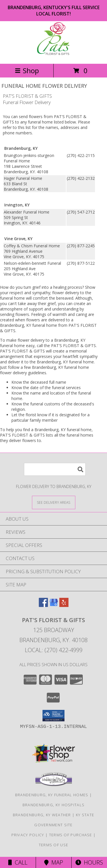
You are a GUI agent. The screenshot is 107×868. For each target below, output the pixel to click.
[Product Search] (55, 469)
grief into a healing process (57, 287)
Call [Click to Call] (18, 862)
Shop (27, 70)
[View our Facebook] (43, 605)
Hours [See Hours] (89, 862)
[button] (53, 716)
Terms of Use (54, 845)
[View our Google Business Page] (54, 605)
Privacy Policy (28, 835)
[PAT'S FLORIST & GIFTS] (53, 55)
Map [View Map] (54, 862)
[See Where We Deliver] (54, 502)
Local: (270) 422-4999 (54, 650)
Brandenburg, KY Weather (42, 815)
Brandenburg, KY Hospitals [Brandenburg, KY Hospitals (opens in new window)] (54, 805)
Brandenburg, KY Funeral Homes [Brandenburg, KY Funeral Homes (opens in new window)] (52, 795)
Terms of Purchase (71, 835)
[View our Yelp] (64, 605)
